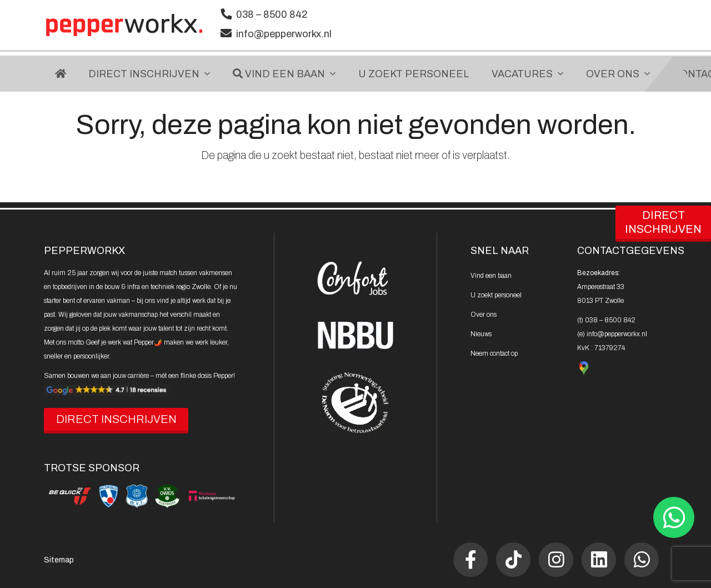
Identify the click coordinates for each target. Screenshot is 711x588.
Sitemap (59, 560)
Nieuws (481, 334)
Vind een (491, 276)
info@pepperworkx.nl (284, 34)
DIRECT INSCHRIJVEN (116, 419)
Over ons (484, 315)
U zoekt (496, 295)
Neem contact (494, 353)
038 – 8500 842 (272, 14)
